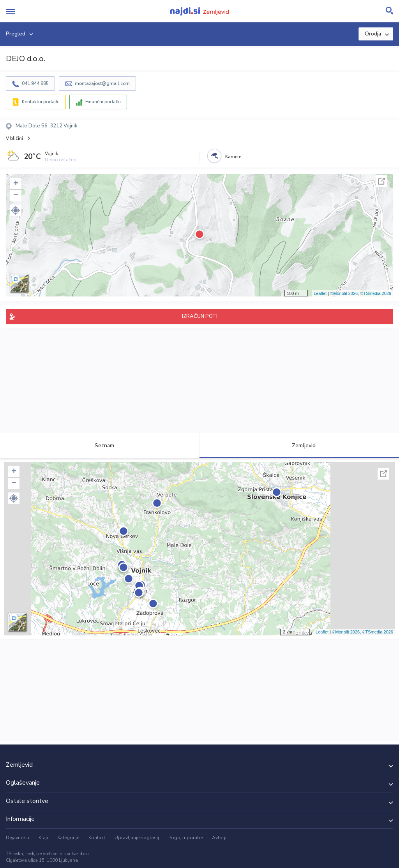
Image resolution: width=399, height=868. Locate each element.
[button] (16, 210)
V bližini (14, 138)
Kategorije (68, 838)
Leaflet (320, 293)
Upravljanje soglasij (137, 838)
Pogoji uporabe (185, 838)
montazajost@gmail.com (102, 83)
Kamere (233, 157)
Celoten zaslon (381, 181)
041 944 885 (35, 83)
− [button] (16, 196)
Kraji (43, 838)
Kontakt (97, 838)
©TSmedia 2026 (376, 293)
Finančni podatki (103, 102)
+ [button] (16, 184)
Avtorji (219, 838)
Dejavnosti (18, 838)
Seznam (100, 445)
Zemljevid (299, 445)
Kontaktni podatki (41, 102)
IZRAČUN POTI (200, 316)
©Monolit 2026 (344, 293)
